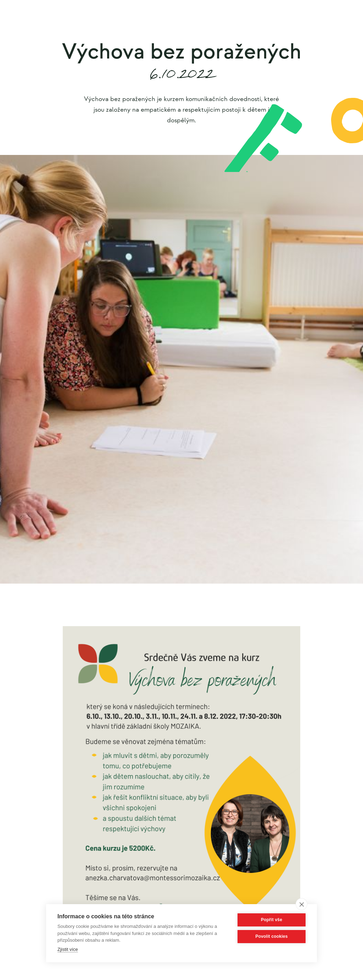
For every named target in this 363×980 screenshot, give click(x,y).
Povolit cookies (271, 936)
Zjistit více (68, 949)
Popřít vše (272, 920)
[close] (301, 904)
